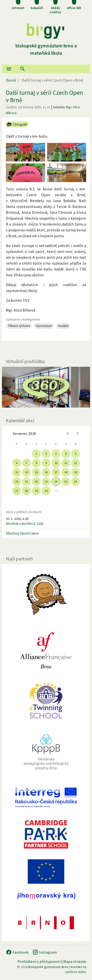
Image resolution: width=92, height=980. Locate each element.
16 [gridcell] (46, 472)
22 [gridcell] (36, 481)
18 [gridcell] (66, 472)
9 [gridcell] (46, 463)
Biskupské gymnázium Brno (48, 967)
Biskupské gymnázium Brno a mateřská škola (46, 46)
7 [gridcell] (26, 463)
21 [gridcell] (26, 481)
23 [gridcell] (46, 481)
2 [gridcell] (46, 454)
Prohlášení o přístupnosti (39, 961)
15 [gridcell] (36, 472)
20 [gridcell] (17, 481)
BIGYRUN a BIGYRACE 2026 (25, 524)
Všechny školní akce (22, 533)
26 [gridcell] (76, 481)
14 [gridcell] (26, 472)
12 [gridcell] (76, 463)
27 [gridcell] (17, 491)
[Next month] (78, 433)
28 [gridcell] (26, 491)
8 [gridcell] (36, 463)
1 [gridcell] (36, 454)
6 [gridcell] (17, 463)
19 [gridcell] (76, 472)
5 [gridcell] (76, 454)
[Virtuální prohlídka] (46, 387)
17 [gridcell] (56, 472)
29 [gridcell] (36, 491)
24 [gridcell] (56, 481)
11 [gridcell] (66, 463)
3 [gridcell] (56, 454)
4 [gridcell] (66, 454)
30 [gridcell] (46, 491)
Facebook (17, 952)
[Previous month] (68, 433)
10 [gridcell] (56, 463)
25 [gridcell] (66, 481)
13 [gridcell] (17, 472)
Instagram (45, 952)
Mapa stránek (75, 961)
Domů (11, 80)
